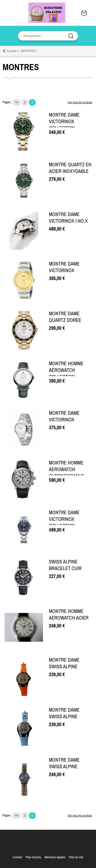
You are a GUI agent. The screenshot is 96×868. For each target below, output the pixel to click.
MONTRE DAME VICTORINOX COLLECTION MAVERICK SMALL (67, 125)
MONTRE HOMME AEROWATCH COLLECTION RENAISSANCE (66, 373)
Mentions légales (55, 857)
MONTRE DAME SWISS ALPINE (64, 663)
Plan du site (76, 857)
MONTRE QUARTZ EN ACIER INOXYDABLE (70, 168)
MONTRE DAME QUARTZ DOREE (65, 317)
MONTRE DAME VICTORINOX (64, 267)
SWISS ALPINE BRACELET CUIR (65, 565)
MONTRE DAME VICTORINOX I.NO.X (68, 218)
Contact (84, 13)
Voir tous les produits (80, 102)
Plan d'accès (33, 857)
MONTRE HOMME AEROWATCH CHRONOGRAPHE (67, 469)
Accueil (11, 51)
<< (17, 102)
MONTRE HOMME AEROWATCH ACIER (69, 614)
